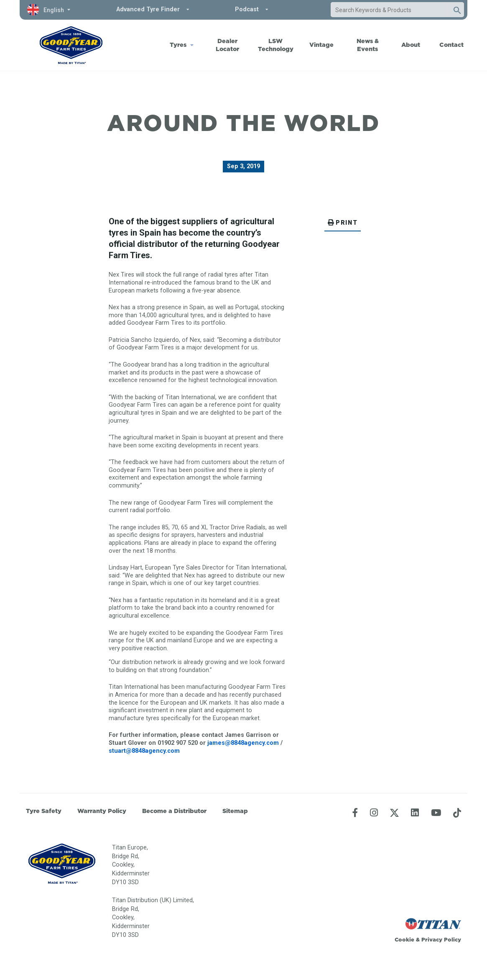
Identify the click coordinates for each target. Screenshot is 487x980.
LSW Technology (276, 45)
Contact (451, 45)
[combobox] (389, 10)
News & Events (368, 45)
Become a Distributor (174, 811)
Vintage (321, 45)
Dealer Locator (227, 45)
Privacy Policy (441, 939)
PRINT (343, 223)
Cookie (404, 939)
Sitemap (235, 811)
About (411, 45)
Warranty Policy (102, 811)
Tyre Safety (44, 811)
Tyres (178, 45)
